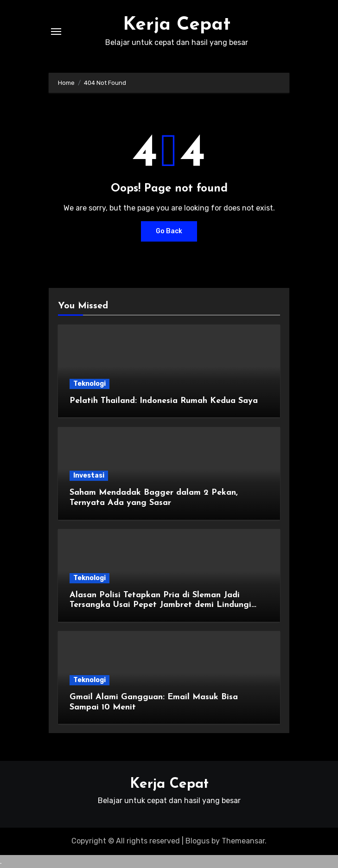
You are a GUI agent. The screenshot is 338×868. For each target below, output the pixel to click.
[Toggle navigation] (56, 32)
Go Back (169, 231)
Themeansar (243, 841)
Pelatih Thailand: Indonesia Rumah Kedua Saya (164, 401)
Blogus (198, 841)
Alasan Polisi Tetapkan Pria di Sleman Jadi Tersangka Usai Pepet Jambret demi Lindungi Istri (160, 605)
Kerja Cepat (177, 25)
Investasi (89, 475)
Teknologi (89, 384)
